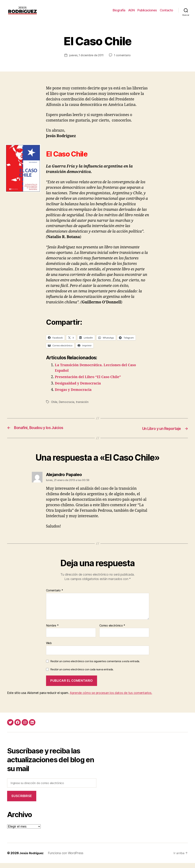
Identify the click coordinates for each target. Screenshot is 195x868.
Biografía (119, 13)
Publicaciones (147, 13)
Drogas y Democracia (75, 395)
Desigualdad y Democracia (80, 389)
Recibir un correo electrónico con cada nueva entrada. (82, 674)
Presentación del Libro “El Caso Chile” (91, 382)
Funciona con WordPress (67, 858)
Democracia (67, 407)
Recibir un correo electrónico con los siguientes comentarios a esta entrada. (95, 666)
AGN (131, 13)
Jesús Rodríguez (32, 858)
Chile (54, 407)
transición (83, 407)
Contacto (166, 13)
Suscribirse (22, 801)
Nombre (52, 631)
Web (49, 648)
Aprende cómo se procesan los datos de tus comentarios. (111, 698)
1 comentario (123, 61)
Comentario (55, 595)
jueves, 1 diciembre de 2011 (86, 61)
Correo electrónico (112, 631)
